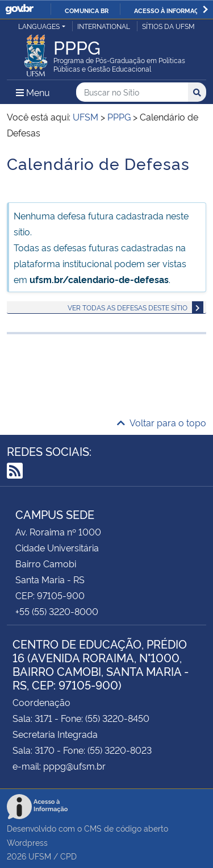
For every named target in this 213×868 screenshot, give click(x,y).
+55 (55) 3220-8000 (57, 611)
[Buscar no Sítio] (132, 92)
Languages (39, 26)
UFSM (40, 856)
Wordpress (27, 842)
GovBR (19, 9)
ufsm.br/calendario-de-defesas (99, 279)
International (104, 26)
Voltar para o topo (162, 422)
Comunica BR (87, 10)
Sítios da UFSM (168, 26)
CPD (68, 856)
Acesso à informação (171, 10)
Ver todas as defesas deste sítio (128, 307)
